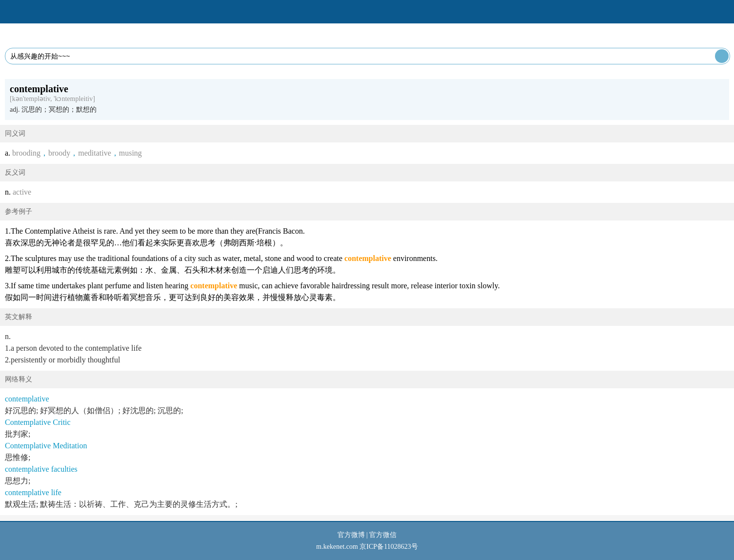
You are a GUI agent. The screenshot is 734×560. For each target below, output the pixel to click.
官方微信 (383, 535)
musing (130, 153)
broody (59, 153)
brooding (26, 153)
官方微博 (351, 535)
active (22, 192)
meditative (95, 153)
